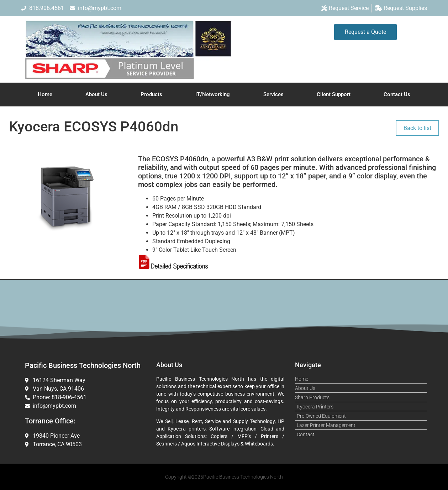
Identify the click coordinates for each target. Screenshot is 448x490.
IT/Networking (213, 94)
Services (273, 94)
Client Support (334, 94)
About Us (96, 94)
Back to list (417, 128)
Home (45, 94)
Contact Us (397, 94)
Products (151, 94)
